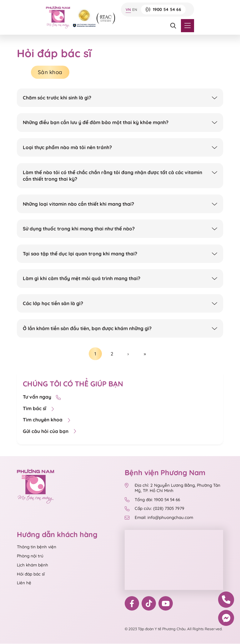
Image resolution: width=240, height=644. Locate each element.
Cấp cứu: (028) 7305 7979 (154, 509)
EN (135, 10)
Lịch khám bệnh (32, 565)
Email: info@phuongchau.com (159, 518)
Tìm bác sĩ (38, 409)
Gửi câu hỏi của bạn (50, 432)
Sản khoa (51, 72)
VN (128, 10)
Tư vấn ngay (42, 397)
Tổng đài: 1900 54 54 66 (152, 500)
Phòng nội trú (30, 556)
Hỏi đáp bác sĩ (31, 574)
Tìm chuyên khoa (47, 420)
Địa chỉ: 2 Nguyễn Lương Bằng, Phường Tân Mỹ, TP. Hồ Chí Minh (172, 488)
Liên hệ (24, 583)
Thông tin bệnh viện (37, 547)
